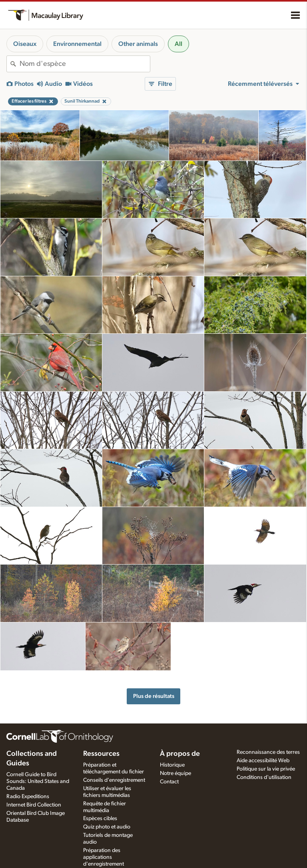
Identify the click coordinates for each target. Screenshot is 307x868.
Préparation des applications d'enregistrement (104, 857)
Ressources (101, 754)
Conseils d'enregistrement (114, 780)
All (178, 44)
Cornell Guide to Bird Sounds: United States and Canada (38, 781)
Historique (172, 765)
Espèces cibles (100, 818)
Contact (169, 782)
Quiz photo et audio (107, 827)
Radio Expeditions (28, 797)
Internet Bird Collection (34, 805)
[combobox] (85, 64)
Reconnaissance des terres (268, 752)
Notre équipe (175, 773)
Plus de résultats (154, 696)
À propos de (180, 754)
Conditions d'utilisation (264, 777)
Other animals (138, 44)
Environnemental (77, 44)
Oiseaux (25, 44)
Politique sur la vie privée (266, 769)
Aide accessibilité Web (263, 761)
